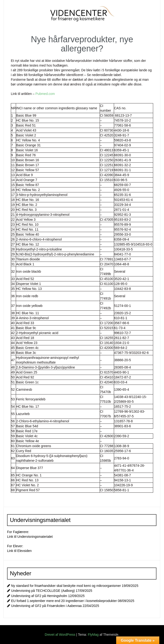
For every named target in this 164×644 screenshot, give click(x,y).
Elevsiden (25, 551)
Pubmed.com (45, 94)
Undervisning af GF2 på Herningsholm (39, 596)
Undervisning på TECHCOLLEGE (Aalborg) (43, 591)
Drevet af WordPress (61, 635)
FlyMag (93, 635)
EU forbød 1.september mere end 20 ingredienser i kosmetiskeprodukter (64, 601)
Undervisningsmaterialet (35, 537)
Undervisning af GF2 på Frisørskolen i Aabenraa (46, 606)
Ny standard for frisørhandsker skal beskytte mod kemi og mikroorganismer (66, 586)
